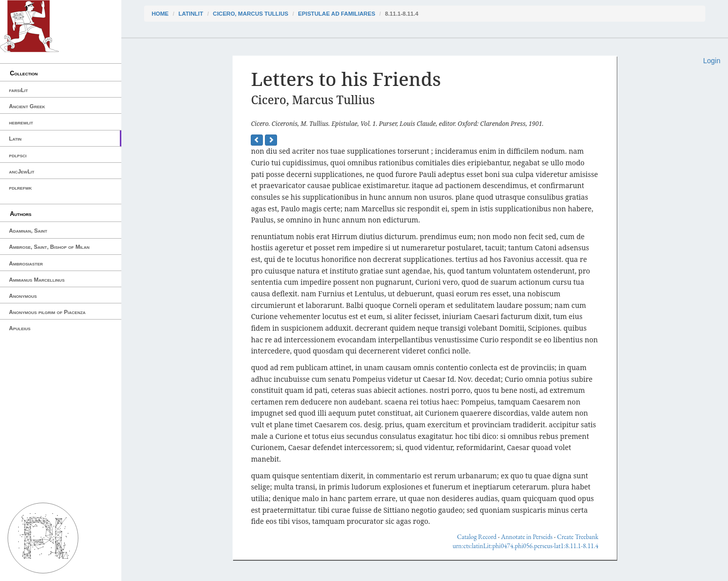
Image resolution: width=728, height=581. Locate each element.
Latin (15, 139)
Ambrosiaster (26, 263)
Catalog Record (477, 537)
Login (712, 61)
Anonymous (23, 296)
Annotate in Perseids (527, 537)
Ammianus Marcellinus (37, 280)
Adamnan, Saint (28, 231)
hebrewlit (21, 122)
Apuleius (20, 328)
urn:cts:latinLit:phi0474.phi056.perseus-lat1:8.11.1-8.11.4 (525, 546)
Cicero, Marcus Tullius (251, 14)
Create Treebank (578, 537)
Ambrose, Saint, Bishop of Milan (49, 247)
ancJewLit (22, 171)
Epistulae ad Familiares (337, 14)
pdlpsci (18, 155)
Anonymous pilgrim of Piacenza (48, 312)
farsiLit (18, 90)
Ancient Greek (27, 106)
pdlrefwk (20, 188)
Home (160, 14)
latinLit (191, 14)
